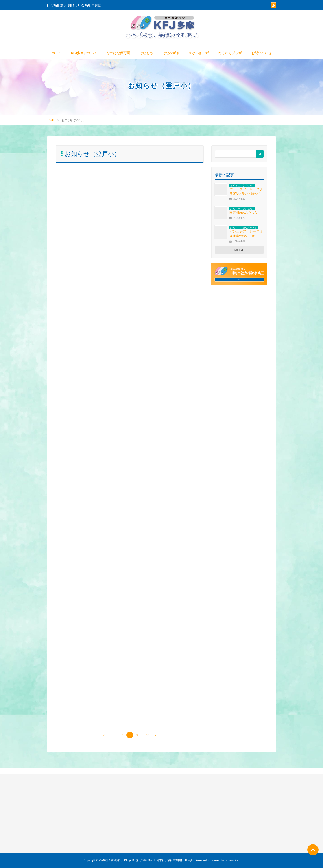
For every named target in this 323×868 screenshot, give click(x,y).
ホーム (57, 53)
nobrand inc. (232, 860)
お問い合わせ (262, 53)
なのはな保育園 (118, 53)
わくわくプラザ (230, 53)
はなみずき (171, 53)
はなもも (146, 53)
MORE (239, 250)
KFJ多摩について (84, 53)
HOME (51, 120)
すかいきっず (199, 53)
